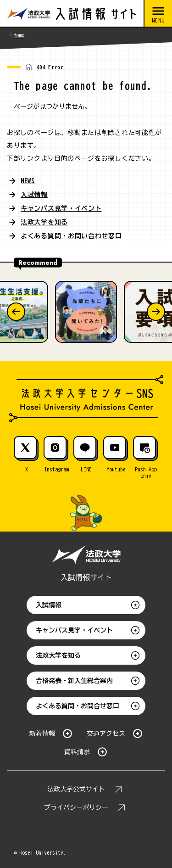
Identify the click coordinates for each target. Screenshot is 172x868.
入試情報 (34, 195)
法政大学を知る (44, 222)
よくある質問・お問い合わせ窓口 (71, 236)
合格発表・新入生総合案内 (74, 681)
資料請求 (77, 752)
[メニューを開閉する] (158, 14)
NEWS (28, 181)
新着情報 (42, 734)
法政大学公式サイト (76, 789)
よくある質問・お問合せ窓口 (78, 706)
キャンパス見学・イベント (61, 208)
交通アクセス (106, 734)
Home (19, 35)
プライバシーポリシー (76, 807)
